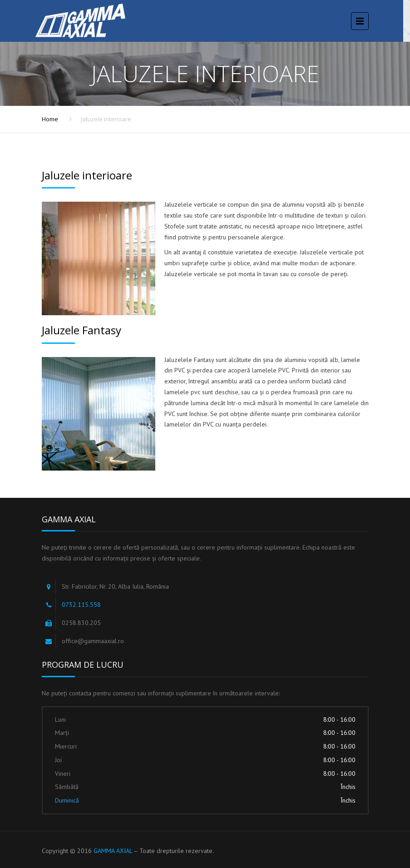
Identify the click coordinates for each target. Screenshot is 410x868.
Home (50, 119)
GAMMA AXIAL (113, 851)
